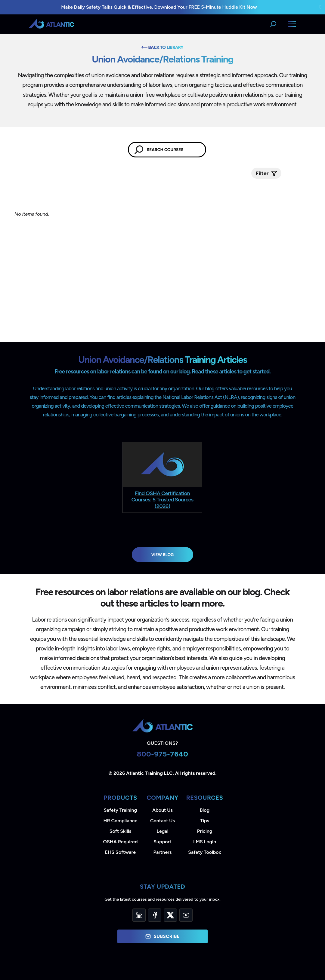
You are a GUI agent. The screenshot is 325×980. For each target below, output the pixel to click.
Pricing (205, 831)
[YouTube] (186, 915)
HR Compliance (121, 821)
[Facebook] (155, 915)
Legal (163, 831)
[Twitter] (170, 915)
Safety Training (120, 810)
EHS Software (120, 852)
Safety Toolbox (204, 852)
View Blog (163, 555)
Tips (205, 821)
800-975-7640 (163, 754)
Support (162, 842)
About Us (162, 810)
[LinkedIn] (139, 915)
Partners (163, 852)
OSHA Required (121, 842)
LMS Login (205, 842)
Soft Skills (120, 831)
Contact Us (162, 821)
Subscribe (162, 936)
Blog (205, 810)
